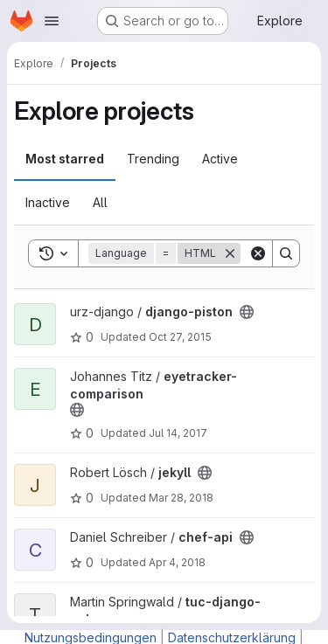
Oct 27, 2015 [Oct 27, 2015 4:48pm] (180, 337)
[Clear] (258, 253)
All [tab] (100, 202)
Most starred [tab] (65, 159)
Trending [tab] (153, 159)
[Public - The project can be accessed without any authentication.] (247, 312)
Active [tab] (220, 159)
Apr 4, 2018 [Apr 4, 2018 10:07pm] (177, 562)
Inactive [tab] (48, 202)
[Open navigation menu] (52, 21)
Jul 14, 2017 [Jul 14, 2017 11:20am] (178, 433)
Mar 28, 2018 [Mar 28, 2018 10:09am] (181, 498)
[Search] (286, 253)
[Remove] (230, 253)
